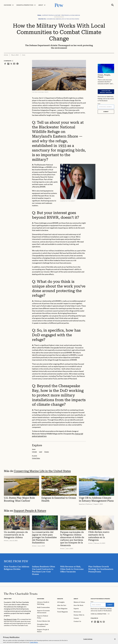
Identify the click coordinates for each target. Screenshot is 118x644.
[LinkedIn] (98, 622)
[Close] (115, 641)
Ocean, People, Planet (65, 113)
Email (99, 104)
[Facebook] (92, 622)
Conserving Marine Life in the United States (42, 471)
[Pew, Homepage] (59, 5)
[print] (17, 64)
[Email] (106, 107)
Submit (106, 112)
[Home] (21, 594)
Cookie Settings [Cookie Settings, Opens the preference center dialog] (88, 641)
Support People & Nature (30, 511)
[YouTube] (104, 622)
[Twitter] (101, 622)
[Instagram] (95, 622)
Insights (60, 599)
